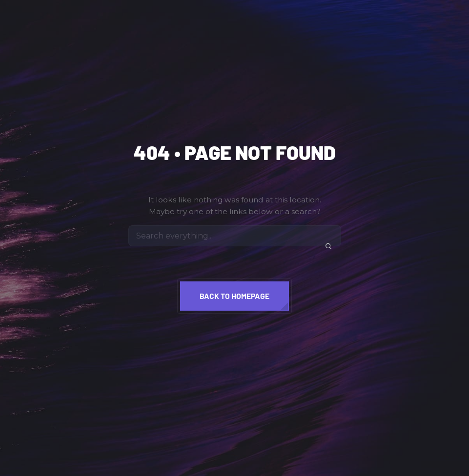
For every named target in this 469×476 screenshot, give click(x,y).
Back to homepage (234, 296)
